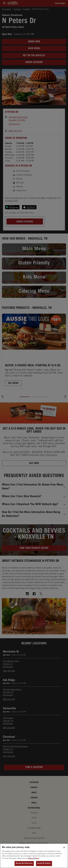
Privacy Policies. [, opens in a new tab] (34, 859)
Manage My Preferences (24, 864)
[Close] (64, 848)
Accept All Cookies (44, 864)
